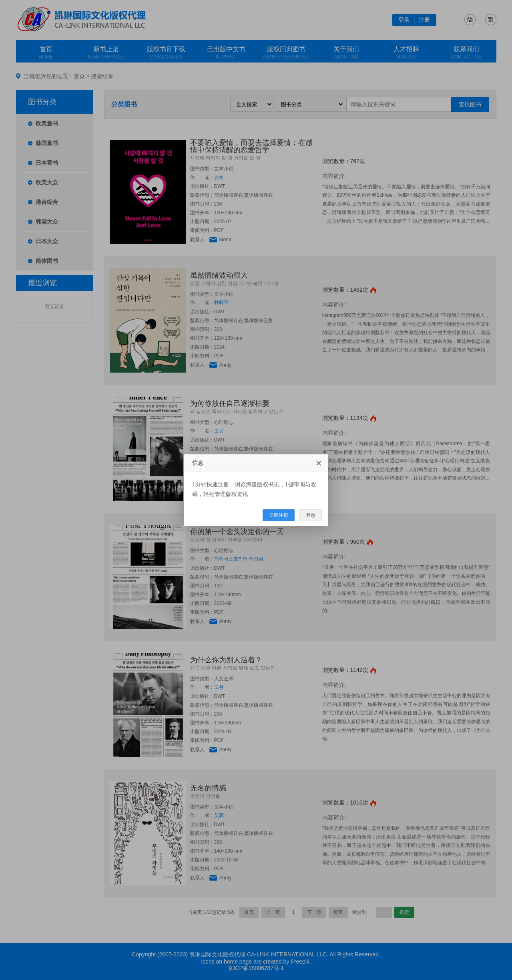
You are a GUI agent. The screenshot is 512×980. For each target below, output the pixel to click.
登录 (311, 515)
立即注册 (279, 515)
